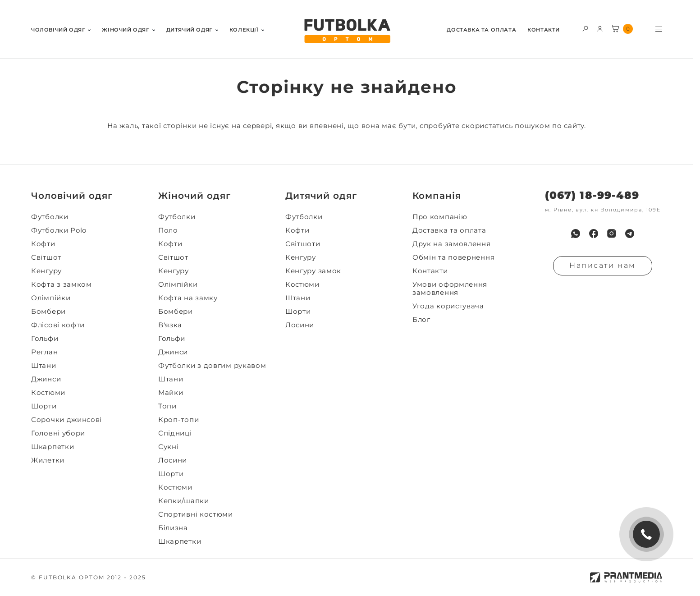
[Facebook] (594, 234)
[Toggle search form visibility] (585, 28)
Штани (44, 366)
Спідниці (175, 433)
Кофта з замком (62, 284)
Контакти (544, 30)
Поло (168, 230)
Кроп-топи (178, 420)
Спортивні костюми (196, 514)
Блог (421, 320)
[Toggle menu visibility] (659, 29)
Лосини (173, 460)
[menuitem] (61, 29)
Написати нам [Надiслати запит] (603, 265)
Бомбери (48, 312)
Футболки (50, 217)
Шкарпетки (53, 447)
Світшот (46, 257)
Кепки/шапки (184, 501)
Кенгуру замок (313, 271)
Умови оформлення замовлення (450, 289)
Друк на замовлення (452, 244)
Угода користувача (448, 306)
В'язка (170, 325)
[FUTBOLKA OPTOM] (347, 31)
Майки (171, 393)
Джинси (46, 379)
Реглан (44, 352)
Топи (167, 406)
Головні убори (58, 433)
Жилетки (48, 460)
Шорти (44, 406)
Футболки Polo (59, 230)
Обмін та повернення (453, 257)
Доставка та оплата (481, 30)
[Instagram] (612, 234)
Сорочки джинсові (66, 420)
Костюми (48, 393)
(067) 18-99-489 (592, 195)
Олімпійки (51, 298)
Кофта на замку (188, 298)
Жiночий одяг (126, 30)
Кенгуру (46, 271)
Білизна (173, 528)
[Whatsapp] (576, 234)
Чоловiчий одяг (58, 30)
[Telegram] (630, 234)
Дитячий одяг (190, 30)
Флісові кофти (58, 325)
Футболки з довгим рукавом (212, 366)
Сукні (169, 447)
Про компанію (440, 217)
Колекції (244, 30)
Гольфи (45, 339)
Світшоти (303, 244)
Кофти (43, 244)
